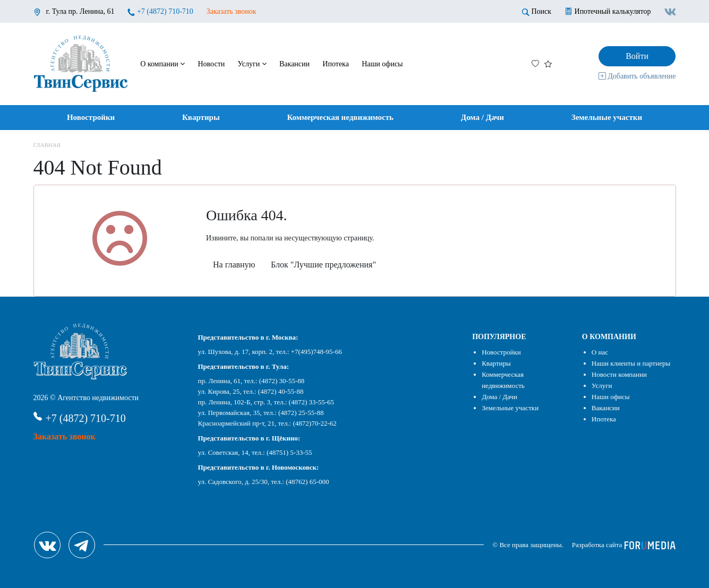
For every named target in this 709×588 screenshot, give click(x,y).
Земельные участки (607, 117)
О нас (600, 352)
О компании (163, 64)
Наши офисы (382, 64)
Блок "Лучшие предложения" (323, 265)
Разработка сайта (624, 545)
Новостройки (91, 117)
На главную (234, 265)
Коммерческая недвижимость (340, 117)
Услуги (252, 64)
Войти (637, 56)
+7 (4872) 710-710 (165, 11)
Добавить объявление (637, 76)
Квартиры (201, 117)
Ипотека (336, 64)
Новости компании (619, 374)
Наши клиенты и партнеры (631, 363)
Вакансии (294, 64)
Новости (211, 64)
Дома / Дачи (482, 117)
